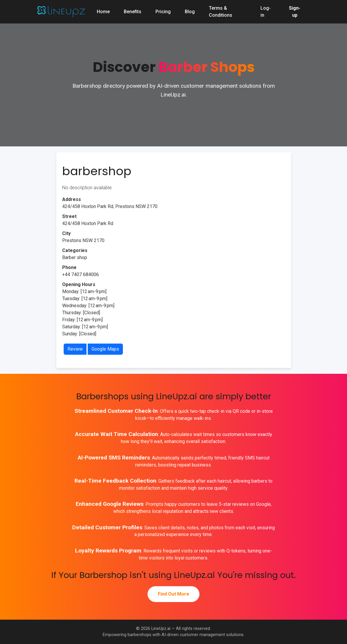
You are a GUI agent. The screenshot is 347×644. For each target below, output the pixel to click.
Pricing (163, 12)
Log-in (266, 12)
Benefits (133, 12)
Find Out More (173, 594)
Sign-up (295, 12)
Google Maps (105, 349)
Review (75, 349)
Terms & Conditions (221, 12)
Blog (190, 12)
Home (103, 12)
